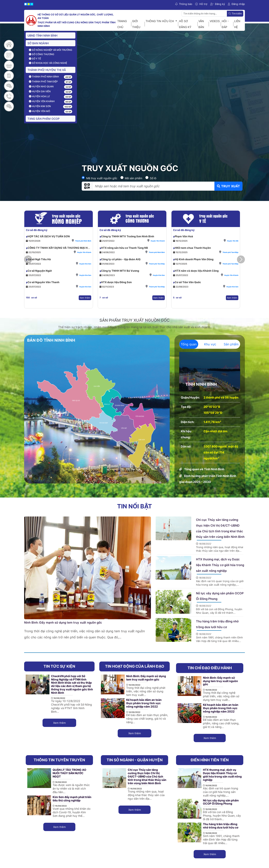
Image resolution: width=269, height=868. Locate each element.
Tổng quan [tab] (189, 344)
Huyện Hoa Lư (39, 96)
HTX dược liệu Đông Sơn (116, 282)
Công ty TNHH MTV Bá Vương (120, 271)
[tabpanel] (210, 418)
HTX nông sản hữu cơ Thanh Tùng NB (125, 248)
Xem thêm (85, 298)
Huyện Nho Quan (41, 86)
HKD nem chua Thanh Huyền (193, 248)
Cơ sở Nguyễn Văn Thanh (43, 282)
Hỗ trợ (201, 4)
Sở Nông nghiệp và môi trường (51, 50)
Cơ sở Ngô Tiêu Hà (39, 259)
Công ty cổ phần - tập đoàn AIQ (121, 259)
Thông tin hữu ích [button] (160, 21)
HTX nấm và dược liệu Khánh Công (197, 271)
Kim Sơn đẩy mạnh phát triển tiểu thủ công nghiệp (72, 799)
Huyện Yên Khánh (42, 101)
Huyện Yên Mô (39, 111)
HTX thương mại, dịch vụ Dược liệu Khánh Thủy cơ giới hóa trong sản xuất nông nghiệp (220, 565)
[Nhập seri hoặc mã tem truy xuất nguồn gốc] (153, 186)
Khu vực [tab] (210, 344)
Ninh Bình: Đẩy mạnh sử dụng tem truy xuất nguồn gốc (63, 622)
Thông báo (184, 4)
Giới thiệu (136, 24)
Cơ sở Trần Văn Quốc (188, 282)
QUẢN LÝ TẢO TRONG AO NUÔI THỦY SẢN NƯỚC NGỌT (69, 773)
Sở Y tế (35, 59)
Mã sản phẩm (134, 178)
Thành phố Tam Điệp (43, 82)
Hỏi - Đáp (225, 24)
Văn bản (201, 24)
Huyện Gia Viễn (40, 91)
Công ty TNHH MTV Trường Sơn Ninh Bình (128, 236)
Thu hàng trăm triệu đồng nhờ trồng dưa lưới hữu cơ (221, 826)
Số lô (153, 178)
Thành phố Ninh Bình (44, 77)
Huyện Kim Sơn (40, 106)
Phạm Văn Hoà (184, 236)
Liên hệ (237, 24)
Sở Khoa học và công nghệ (48, 63)
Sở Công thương (42, 54)
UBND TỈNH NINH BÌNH (42, 35)
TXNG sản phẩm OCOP (44, 119)
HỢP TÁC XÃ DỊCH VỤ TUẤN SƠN (49, 236)
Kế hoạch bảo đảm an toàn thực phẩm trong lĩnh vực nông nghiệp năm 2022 (144, 703)
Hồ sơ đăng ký (185, 24)
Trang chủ (122, 24)
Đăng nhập (236, 4)
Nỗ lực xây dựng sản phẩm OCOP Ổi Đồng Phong (221, 802)
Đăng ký (218, 4)
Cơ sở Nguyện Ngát (40, 271)
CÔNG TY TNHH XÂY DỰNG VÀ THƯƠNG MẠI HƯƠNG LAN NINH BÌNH (72, 248)
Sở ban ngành (38, 43)
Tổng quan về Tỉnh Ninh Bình (204, 469)
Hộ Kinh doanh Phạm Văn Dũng (194, 259)
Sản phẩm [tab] (231, 344)
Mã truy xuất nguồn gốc (102, 178)
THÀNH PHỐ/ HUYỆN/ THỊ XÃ (47, 70)
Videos (215, 21)
